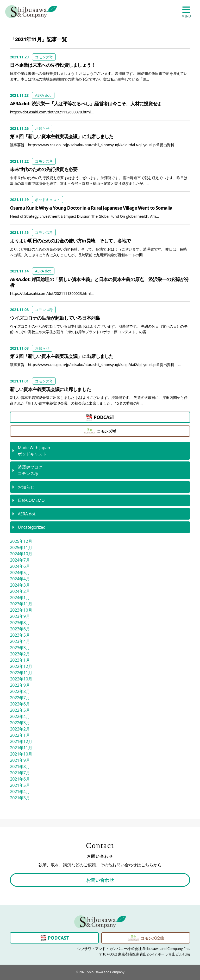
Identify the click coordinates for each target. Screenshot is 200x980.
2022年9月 (20, 685)
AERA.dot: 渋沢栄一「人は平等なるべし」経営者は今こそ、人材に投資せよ (86, 104)
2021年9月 (20, 760)
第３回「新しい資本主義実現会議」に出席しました (62, 136)
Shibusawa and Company (106, 972)
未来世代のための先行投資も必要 (44, 169)
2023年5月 (20, 635)
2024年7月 (20, 560)
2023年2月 (20, 654)
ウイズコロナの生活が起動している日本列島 (55, 318)
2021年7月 (20, 773)
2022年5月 (20, 710)
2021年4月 (20, 792)
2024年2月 (20, 591)
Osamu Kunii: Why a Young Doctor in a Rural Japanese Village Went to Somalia (91, 208)
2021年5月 (20, 785)
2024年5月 (20, 573)
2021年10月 (21, 754)
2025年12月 (21, 541)
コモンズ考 (44, 57)
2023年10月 (21, 610)
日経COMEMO (31, 500)
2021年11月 (21, 748)
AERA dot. (43, 95)
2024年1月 (20, 598)
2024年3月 (20, 585)
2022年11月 (21, 673)
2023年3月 (20, 648)
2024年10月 (21, 554)
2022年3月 (20, 723)
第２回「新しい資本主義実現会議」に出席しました (62, 356)
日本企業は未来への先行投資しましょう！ (53, 65)
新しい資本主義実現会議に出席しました (50, 389)
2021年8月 (20, 766)
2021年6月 (20, 779)
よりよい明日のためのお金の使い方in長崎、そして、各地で (70, 241)
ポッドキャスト (47, 200)
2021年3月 (20, 798)
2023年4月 (20, 641)
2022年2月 (20, 729)
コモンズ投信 (146, 938)
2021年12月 (21, 741)
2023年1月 (20, 660)
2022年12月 (21, 666)
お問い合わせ (100, 880)
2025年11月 (21, 547)
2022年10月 (21, 679)
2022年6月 (20, 704)
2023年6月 (20, 629)
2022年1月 (20, 735)
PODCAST (100, 417)
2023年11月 (21, 604)
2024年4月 (20, 579)
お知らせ (42, 128)
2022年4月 (20, 716)
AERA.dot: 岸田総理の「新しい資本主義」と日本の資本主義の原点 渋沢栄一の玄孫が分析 (99, 282)
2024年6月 (20, 566)
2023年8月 (20, 623)
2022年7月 (20, 698)
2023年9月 (20, 616)
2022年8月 (20, 691)
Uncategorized (32, 527)
